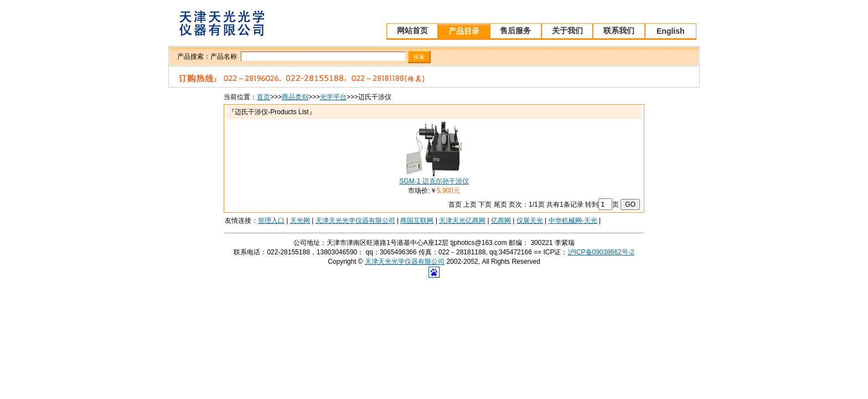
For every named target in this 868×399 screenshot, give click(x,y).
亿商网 (501, 221)
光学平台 (333, 97)
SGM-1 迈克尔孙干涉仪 (434, 181)
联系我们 (619, 30)
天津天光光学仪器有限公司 (355, 221)
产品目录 (464, 31)
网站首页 (412, 30)
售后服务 (515, 30)
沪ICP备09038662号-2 (601, 252)
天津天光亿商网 (462, 221)
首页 (263, 97)
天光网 (300, 221)
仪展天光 (530, 221)
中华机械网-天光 (573, 221)
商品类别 (295, 97)
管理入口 (271, 221)
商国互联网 (417, 221)
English (671, 31)
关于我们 (567, 30)
